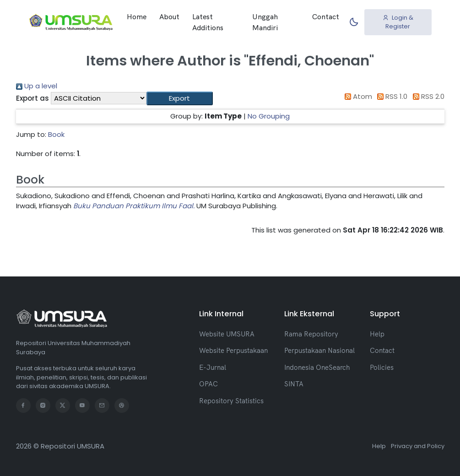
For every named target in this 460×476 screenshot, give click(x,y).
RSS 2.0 (427, 96)
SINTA (294, 384)
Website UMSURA (227, 334)
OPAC (208, 384)
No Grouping (269, 116)
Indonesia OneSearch (317, 367)
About (169, 16)
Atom (357, 96)
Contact (326, 16)
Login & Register (398, 22)
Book (56, 134)
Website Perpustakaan (233, 350)
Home (137, 16)
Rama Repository (311, 334)
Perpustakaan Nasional (319, 350)
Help (377, 334)
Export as (32, 98)
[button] (180, 99)
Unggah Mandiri (265, 22)
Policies (382, 367)
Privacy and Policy (418, 446)
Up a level (37, 86)
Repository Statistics (231, 401)
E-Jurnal (213, 367)
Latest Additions (208, 22)
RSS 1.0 (391, 96)
